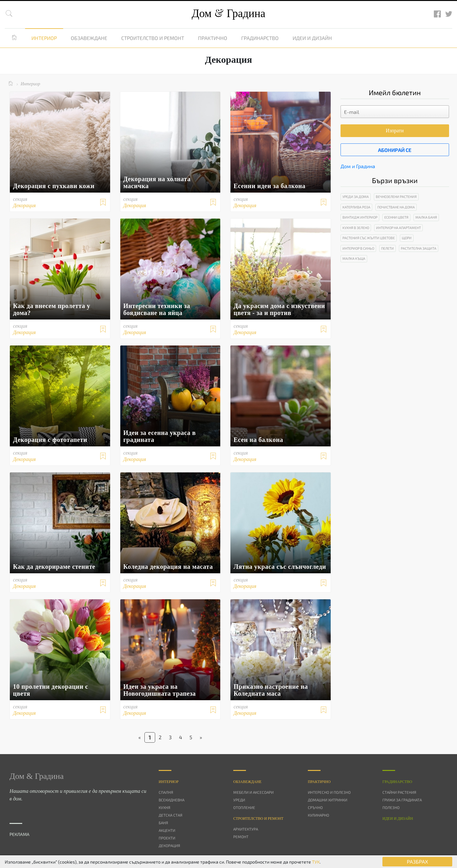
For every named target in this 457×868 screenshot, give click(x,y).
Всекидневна (172, 800)
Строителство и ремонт (153, 38)
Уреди (239, 800)
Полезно (391, 807)
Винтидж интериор (360, 217)
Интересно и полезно (329, 792)
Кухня (164, 807)
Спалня (166, 792)
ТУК (316, 862)
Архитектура (246, 829)
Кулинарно (318, 815)
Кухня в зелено (356, 228)
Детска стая (170, 815)
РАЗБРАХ (417, 861)
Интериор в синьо (358, 248)
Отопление (244, 807)
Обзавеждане (89, 38)
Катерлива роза (356, 207)
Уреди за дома (356, 197)
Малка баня (426, 217)
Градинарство (260, 38)
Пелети (387, 248)
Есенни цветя (396, 217)
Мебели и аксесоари (253, 792)
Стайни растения (399, 792)
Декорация (169, 845)
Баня (163, 823)
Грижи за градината (402, 800)
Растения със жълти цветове (369, 238)
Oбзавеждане (247, 782)
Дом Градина (228, 13)
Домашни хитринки (328, 800)
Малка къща (354, 258)
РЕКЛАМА (20, 834)
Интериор (44, 38)
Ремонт (241, 837)
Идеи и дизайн (312, 38)
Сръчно (315, 807)
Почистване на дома (396, 207)
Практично (213, 38)
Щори (407, 238)
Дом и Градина (358, 166)
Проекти (167, 838)
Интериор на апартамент (398, 228)
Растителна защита (419, 248)
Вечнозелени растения (396, 197)
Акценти (167, 830)
